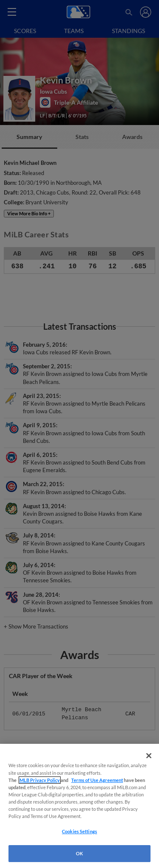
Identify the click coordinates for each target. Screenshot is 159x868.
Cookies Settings (79, 831)
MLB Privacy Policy (40, 780)
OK (79, 853)
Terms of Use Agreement (97, 780)
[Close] (149, 756)
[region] (79, 806)
